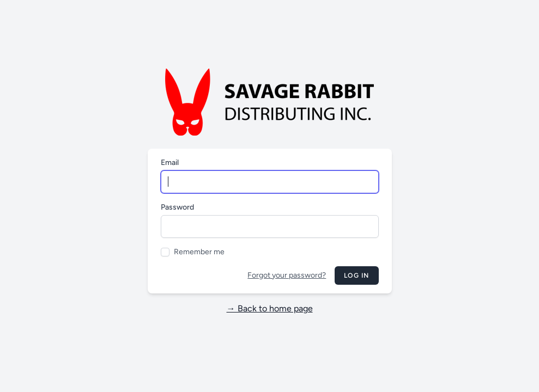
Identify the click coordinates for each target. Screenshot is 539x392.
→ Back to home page (270, 308)
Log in (356, 275)
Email (170, 163)
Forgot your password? (287, 275)
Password (177, 207)
